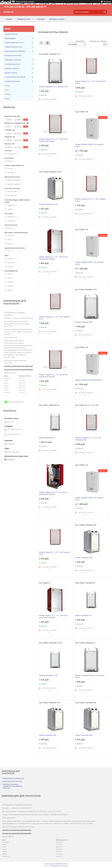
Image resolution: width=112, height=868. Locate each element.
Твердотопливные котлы (14, 47)
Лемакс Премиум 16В (84, 322)
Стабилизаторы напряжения (15, 77)
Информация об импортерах (13, 778)
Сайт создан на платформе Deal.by (56, 864)
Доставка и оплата (57, 19)
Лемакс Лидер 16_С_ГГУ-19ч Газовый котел (90, 82)
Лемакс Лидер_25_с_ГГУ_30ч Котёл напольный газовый (53, 140)
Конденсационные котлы (14, 43)
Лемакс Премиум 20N (84, 735)
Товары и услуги (23, 19)
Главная (9, 19)
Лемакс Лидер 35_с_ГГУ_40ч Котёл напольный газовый (53, 258)
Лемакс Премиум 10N (84, 558)
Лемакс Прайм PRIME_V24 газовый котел (89, 263)
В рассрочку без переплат (13, 781)
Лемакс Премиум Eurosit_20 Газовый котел (90, 676)
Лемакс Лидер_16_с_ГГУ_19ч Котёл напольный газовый (53, 616)
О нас (7, 90)
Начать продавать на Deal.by (25, 2)
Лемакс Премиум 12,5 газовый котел (53, 87)
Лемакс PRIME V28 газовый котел (89, 380)
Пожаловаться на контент (60, 866)
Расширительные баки (13, 55)
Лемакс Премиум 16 (83, 615)
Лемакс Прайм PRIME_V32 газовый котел (89, 499)
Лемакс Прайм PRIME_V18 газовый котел (89, 145)
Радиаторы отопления (13, 60)
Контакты (41, 19)
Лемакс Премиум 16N (48, 735)
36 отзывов (107, 2)
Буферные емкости (12, 68)
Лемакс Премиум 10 (47, 438)
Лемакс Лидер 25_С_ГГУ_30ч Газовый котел (90, 200)
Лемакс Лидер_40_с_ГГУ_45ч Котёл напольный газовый (53, 376)
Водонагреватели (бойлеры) (15, 51)
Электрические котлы (13, 64)
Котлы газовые (10, 38)
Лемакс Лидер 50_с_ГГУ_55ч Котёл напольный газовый (53, 493)
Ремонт (7, 99)
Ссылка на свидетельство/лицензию (18, 366)
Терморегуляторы (11, 34)
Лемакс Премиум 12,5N (48, 204)
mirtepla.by (11, 460)
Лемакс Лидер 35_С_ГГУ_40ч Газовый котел (54, 318)
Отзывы (7, 94)
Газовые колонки (11, 73)
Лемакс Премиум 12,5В (48, 675)
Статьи (7, 86)
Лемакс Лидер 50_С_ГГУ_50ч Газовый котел (54, 553)
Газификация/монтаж (12, 81)
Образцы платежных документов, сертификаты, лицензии (13, 786)
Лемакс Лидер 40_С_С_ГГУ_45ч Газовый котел (88, 439)
